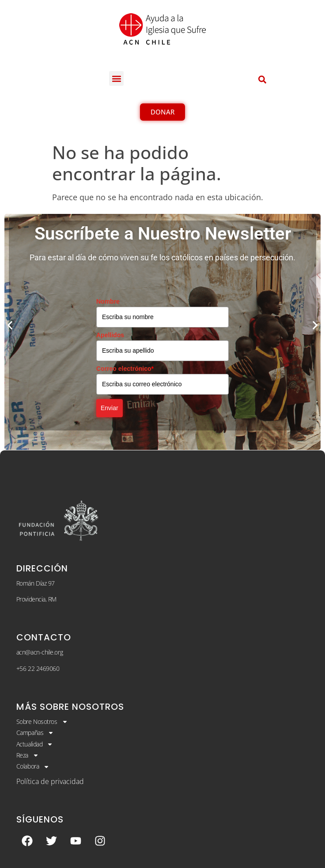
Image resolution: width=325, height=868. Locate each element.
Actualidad (35, 744)
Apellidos (110, 335)
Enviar (110, 408)
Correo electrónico (125, 369)
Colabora (33, 766)
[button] (116, 78)
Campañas (35, 733)
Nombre (108, 301)
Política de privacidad (50, 781)
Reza (28, 755)
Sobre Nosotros (42, 722)
